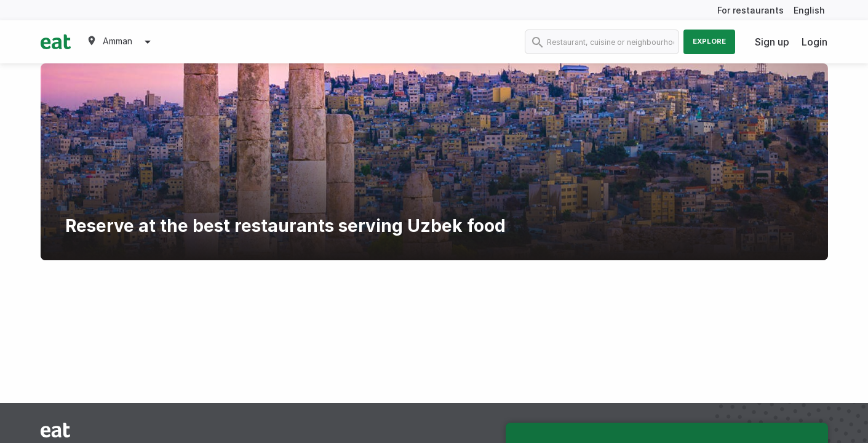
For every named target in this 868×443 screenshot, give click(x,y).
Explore (709, 41)
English (809, 10)
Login (814, 42)
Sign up (772, 42)
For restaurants (751, 10)
